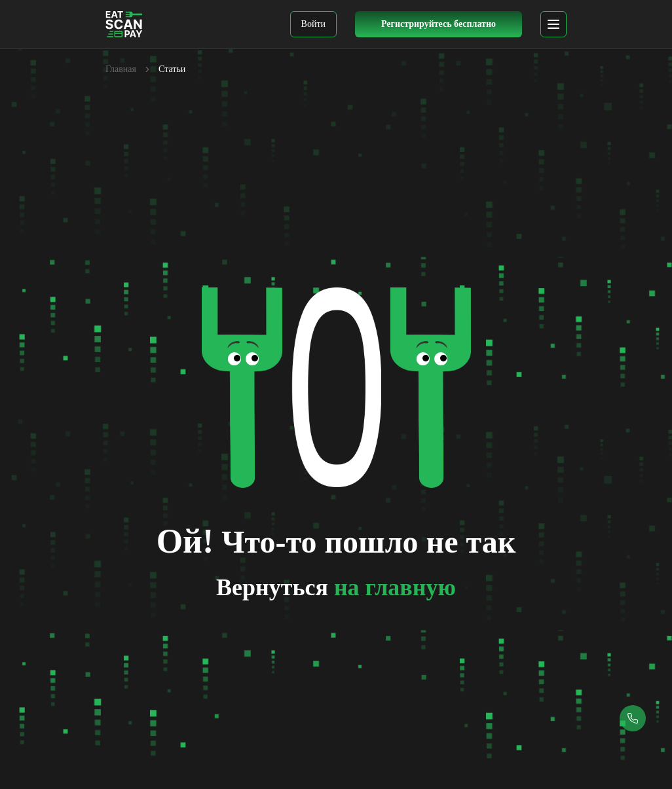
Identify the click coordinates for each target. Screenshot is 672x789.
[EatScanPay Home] (124, 24)
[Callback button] (633, 718)
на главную (395, 587)
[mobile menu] (553, 24)
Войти (313, 24)
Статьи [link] (172, 69)
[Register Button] (439, 24)
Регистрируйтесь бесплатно (439, 24)
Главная (121, 69)
